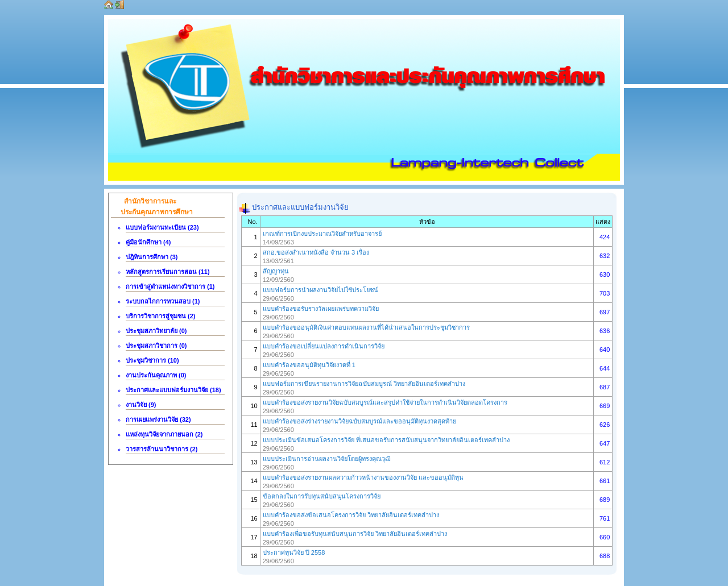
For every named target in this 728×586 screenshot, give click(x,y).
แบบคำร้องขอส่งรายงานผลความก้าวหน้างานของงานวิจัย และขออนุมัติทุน (363, 477)
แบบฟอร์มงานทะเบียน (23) (162, 227)
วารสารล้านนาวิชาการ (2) (162, 449)
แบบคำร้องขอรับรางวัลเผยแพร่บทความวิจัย (321, 309)
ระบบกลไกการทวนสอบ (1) (163, 301)
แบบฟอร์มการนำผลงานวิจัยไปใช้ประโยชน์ (320, 290)
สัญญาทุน (276, 271)
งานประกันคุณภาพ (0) (156, 375)
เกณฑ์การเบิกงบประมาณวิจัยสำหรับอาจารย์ (322, 234)
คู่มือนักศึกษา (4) (148, 242)
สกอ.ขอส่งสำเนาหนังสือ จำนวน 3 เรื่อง (316, 252)
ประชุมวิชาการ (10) (152, 360)
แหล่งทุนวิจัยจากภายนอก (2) (164, 434)
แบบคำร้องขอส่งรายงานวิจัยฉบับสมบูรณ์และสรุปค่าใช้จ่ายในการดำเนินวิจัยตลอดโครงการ (385, 402)
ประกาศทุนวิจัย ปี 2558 (294, 552)
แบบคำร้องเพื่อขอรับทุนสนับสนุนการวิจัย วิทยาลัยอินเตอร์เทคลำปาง (355, 534)
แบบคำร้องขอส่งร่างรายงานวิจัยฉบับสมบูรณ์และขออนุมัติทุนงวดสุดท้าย (359, 421)
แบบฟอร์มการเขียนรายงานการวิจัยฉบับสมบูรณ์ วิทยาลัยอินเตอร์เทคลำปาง (364, 384)
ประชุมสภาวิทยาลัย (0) (156, 331)
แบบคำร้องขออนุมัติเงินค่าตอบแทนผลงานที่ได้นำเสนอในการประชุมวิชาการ (366, 327)
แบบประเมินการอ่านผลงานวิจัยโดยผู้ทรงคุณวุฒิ (327, 459)
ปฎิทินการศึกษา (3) (152, 257)
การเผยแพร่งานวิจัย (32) (158, 419)
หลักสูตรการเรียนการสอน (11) (168, 272)
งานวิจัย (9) (141, 405)
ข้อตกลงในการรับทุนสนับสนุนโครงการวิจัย (322, 496)
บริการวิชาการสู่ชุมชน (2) (161, 316)
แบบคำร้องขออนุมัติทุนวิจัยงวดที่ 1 (309, 365)
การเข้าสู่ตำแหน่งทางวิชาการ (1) (170, 286)
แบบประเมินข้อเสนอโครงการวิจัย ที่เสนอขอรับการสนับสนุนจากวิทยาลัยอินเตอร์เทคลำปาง (386, 440)
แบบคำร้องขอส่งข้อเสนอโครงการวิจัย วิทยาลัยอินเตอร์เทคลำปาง (351, 515)
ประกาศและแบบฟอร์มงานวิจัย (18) (173, 390)
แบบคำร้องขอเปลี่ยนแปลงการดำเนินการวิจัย (324, 346)
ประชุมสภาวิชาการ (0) (156, 346)
